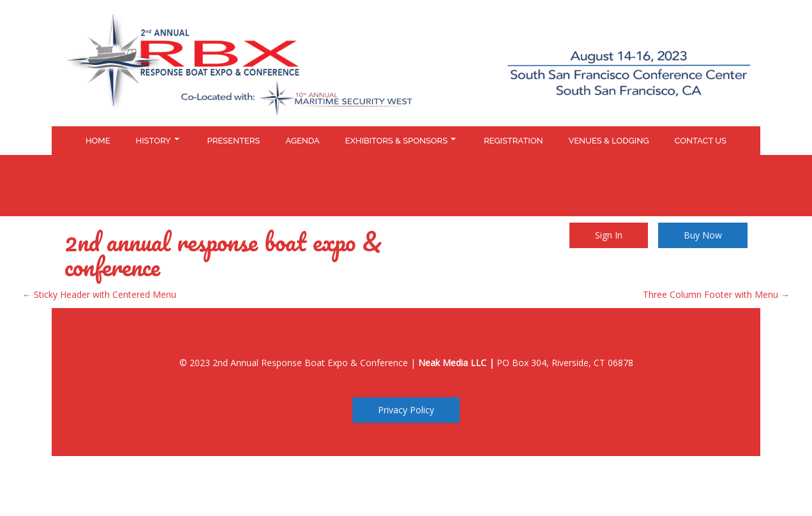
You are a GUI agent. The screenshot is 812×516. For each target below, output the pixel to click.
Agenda (302, 141)
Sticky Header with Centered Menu (99, 294)
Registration (513, 141)
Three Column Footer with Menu (716, 294)
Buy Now (703, 235)
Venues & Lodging (608, 141)
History (158, 141)
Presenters (234, 141)
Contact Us (700, 141)
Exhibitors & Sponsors (401, 141)
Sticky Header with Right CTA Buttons (406, 185)
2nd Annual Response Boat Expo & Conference (223, 254)
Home (98, 141)
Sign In (609, 235)
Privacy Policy (406, 410)
